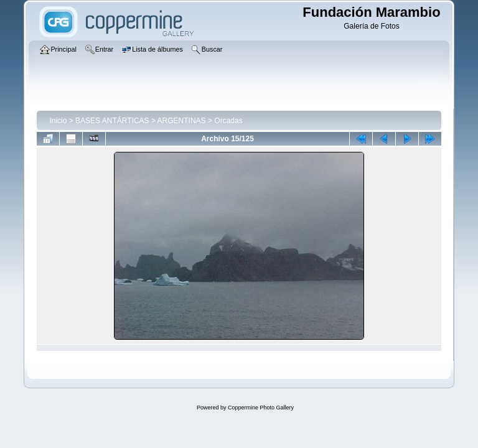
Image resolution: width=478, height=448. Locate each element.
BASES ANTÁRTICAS (112, 121)
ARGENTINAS (182, 121)
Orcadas (228, 121)
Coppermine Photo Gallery (261, 408)
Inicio (58, 121)
